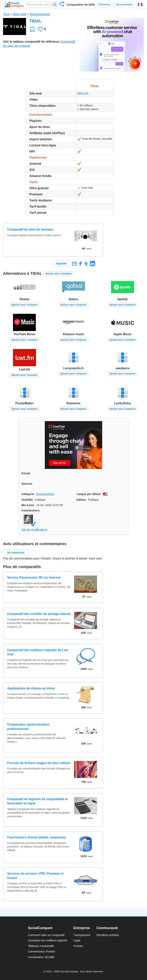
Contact (78, 946)
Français (140, 5)
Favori (32, 29)
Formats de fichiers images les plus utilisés (39, 763)
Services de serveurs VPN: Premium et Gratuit (35, 876)
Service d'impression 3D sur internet (34, 578)
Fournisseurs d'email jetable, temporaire (36, 837)
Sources (27, 484)
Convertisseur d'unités (42, 951)
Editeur (81, 500)
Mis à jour (28, 505)
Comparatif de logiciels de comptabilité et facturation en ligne (37, 801)
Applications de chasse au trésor (31, 688)
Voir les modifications (34, 530)
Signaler (61, 263)
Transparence (82, 935)
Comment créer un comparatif (46, 935)
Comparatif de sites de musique (30, 230)
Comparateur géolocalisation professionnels (28, 727)
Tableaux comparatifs (41, 946)
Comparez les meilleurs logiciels (48, 940)
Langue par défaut (89, 494)
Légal (77, 940)
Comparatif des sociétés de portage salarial (39, 614)
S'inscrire (104, 4)
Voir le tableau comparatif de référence (31, 42)
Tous (6, 14)
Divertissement (40, 14)
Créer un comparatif (62, 5)
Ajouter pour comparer (58, 274)
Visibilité (27, 500)
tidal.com (83, 93)
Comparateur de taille (81, 5)
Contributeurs (31, 510)
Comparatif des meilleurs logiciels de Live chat (38, 652)
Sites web (20, 14)
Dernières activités (108, 935)
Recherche (55, 4)
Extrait (26, 473)
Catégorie (28, 494)
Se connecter (124, 4)
